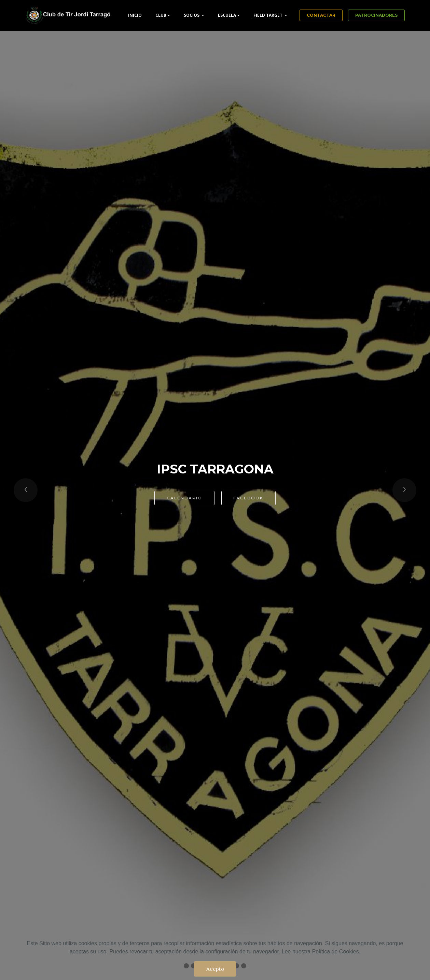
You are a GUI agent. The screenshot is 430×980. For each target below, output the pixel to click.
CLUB (161, 15)
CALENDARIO (184, 498)
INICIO (135, 15)
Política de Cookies (336, 952)
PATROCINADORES (376, 15)
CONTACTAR (321, 15)
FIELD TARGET (268, 15)
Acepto (215, 969)
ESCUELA (227, 15)
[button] (26, 490)
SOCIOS (192, 15)
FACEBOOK (248, 498)
